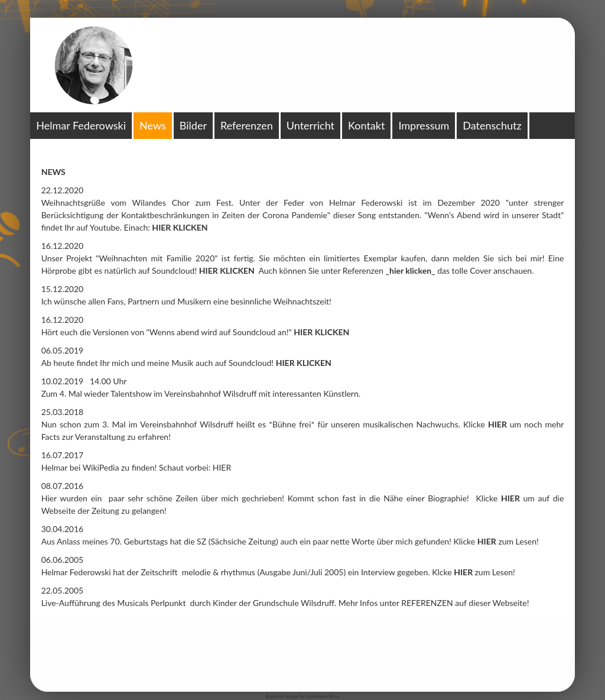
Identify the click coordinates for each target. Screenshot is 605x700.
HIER (222, 467)
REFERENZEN (428, 603)
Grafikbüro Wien (322, 696)
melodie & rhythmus (219, 572)
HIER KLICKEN (227, 270)
